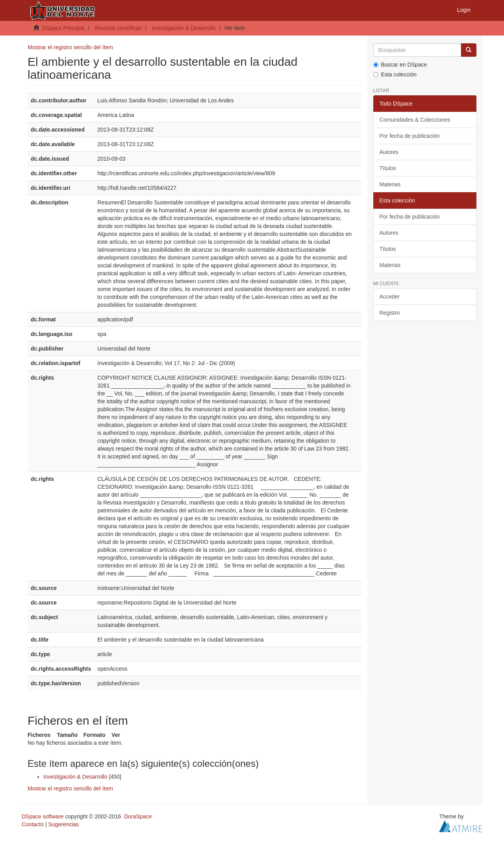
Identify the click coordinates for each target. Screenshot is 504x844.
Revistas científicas (118, 28)
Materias (390, 184)
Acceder (390, 297)
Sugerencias (63, 824)
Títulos (388, 168)
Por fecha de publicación (410, 136)
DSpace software (43, 816)
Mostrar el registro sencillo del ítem (70, 47)
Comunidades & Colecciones (415, 120)
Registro (390, 313)
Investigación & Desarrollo (184, 28)
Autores (389, 152)
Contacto (33, 824)
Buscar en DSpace (400, 65)
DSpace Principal (63, 28)
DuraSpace (138, 816)
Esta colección (395, 74)
